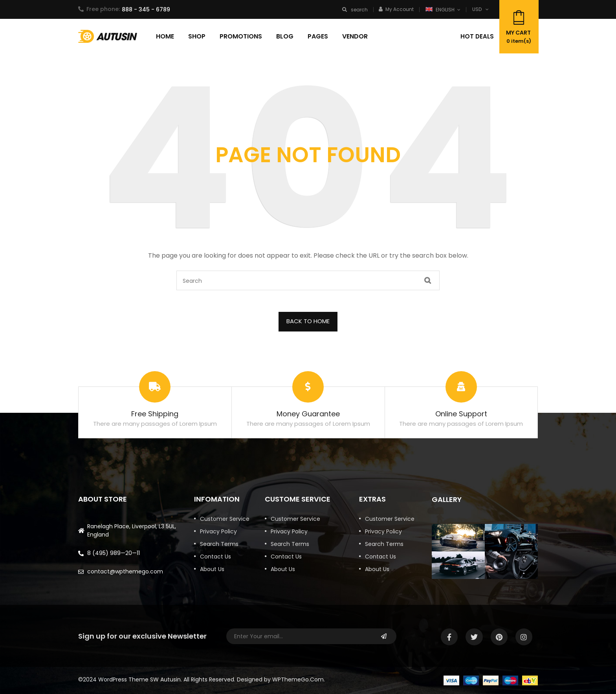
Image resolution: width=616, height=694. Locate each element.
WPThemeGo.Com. (299, 679)
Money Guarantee (308, 414)
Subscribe (384, 636)
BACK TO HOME (308, 321)
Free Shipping (155, 414)
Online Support (461, 414)
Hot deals (477, 36)
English (441, 10)
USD (477, 9)
